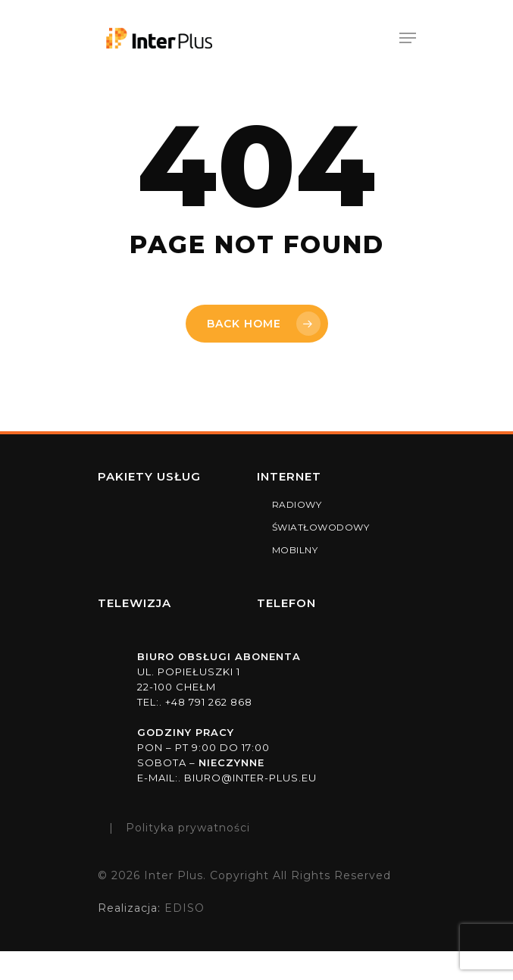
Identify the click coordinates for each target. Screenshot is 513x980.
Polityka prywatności (188, 828)
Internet (289, 476)
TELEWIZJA (135, 603)
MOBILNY (295, 550)
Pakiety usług (149, 476)
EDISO (183, 908)
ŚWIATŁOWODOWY (321, 527)
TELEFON (286, 603)
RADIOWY (297, 504)
